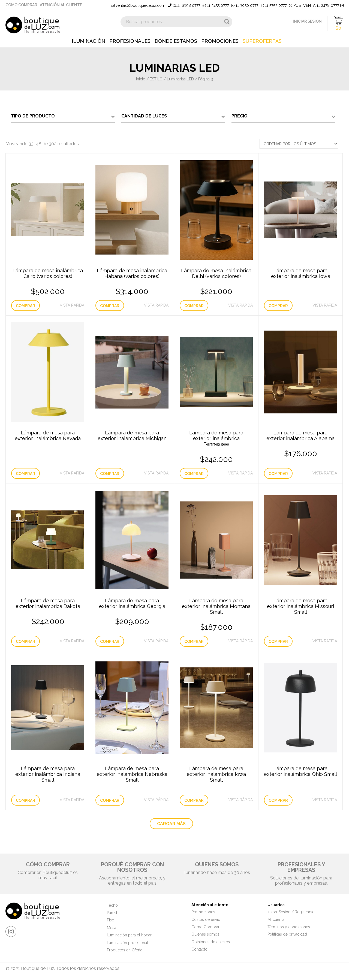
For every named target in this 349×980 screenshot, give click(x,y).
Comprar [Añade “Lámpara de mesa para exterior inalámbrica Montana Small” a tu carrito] (194, 642)
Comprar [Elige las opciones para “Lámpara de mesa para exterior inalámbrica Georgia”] (110, 642)
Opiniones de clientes (211, 942)
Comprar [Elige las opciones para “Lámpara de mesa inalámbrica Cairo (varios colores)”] (25, 306)
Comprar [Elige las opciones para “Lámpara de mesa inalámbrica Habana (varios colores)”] (110, 306)
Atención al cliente (61, 5)
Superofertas (262, 41)
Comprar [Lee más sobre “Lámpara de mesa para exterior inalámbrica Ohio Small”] (278, 800)
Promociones (220, 41)
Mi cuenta (276, 919)
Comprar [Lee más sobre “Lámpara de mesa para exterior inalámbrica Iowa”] (278, 306)
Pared (112, 913)
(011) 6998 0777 (184, 5)
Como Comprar (21, 5)
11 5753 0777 (274, 5)
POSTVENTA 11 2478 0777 (314, 5)
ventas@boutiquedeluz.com (138, 5)
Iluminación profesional (127, 943)
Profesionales (130, 41)
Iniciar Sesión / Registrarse (291, 912)
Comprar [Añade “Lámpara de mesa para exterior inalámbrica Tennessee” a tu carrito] (194, 474)
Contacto (199, 949)
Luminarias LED (180, 79)
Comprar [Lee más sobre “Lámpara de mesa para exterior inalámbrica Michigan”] (110, 474)
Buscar (227, 22)
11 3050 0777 (245, 5)
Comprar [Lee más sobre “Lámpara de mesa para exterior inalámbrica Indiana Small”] (25, 800)
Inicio (141, 79)
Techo (112, 905)
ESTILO (156, 79)
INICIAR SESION (307, 21)
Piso (111, 920)
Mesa (112, 928)
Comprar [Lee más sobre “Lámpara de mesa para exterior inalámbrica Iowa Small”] (194, 800)
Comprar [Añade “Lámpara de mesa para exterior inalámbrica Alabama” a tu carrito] (278, 474)
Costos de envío (206, 919)
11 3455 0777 (216, 5)
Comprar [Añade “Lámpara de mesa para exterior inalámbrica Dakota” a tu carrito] (25, 642)
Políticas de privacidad (287, 934)
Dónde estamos (176, 41)
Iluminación (88, 41)
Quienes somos (205, 934)
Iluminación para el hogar (129, 935)
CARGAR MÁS (171, 824)
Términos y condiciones (289, 927)
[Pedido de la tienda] (299, 144)
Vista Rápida (72, 305)
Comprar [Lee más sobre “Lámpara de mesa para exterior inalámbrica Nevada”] (25, 474)
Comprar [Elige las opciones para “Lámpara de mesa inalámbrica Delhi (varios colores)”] (194, 306)
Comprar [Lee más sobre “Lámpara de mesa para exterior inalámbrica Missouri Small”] (278, 642)
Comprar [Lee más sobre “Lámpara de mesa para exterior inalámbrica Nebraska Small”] (110, 800)
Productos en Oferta (125, 950)
